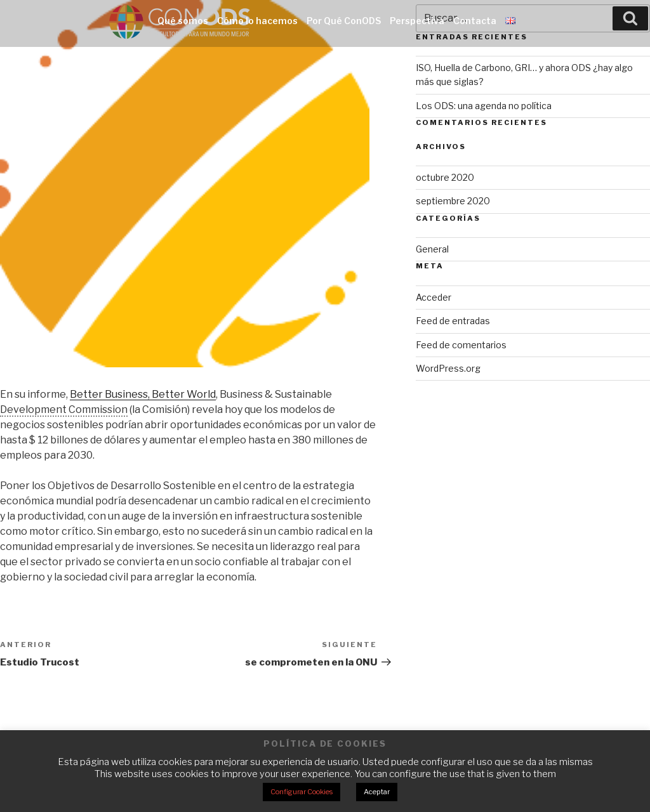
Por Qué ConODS (344, 21)
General (432, 249)
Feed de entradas (453, 321)
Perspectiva (417, 21)
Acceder (434, 297)
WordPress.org (448, 368)
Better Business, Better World (143, 394)
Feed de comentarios (461, 345)
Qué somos (183, 21)
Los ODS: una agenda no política (484, 106)
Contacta (475, 21)
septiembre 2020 (453, 201)
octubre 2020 (445, 177)
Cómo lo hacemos (257, 21)
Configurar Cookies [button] (302, 792)
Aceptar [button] (377, 792)
